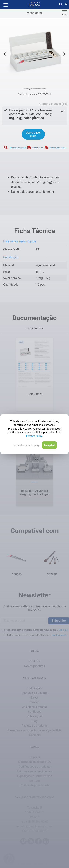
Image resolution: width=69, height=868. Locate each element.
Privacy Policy (34, 436)
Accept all (49, 445)
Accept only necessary (27, 445)
